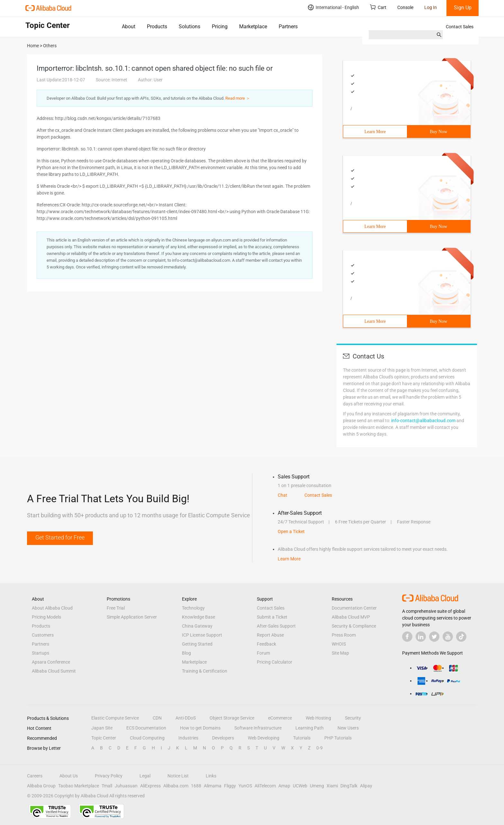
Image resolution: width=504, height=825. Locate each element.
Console (405, 7)
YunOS (245, 786)
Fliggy (230, 786)
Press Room (344, 635)
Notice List (178, 776)
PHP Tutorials (338, 738)
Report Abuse (270, 635)
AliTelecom (265, 786)
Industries (188, 738)
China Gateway (197, 626)
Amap (284, 786)
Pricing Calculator (274, 662)
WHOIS (339, 644)
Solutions (189, 27)
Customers (43, 635)
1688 (196, 786)
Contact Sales (460, 27)
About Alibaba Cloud (52, 608)
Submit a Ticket (272, 617)
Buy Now (438, 132)
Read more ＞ (238, 98)
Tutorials (302, 738)
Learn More (375, 132)
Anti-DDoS (186, 718)
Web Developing (264, 738)
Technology (193, 608)
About (129, 27)
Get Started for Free (60, 537)
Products (157, 27)
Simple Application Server (132, 617)
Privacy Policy (109, 776)
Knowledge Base (198, 617)
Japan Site (102, 728)
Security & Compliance (354, 626)
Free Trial (116, 608)
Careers (35, 776)
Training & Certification (205, 671)
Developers (223, 738)
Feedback (266, 644)
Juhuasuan (126, 786)
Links (211, 776)
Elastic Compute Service (115, 718)
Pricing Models (46, 617)
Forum (263, 653)
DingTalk (349, 786)
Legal (145, 776)
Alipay (366, 786)
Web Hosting (318, 718)
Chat (283, 495)
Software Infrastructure (258, 728)
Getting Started (197, 644)
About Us (69, 776)
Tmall (107, 786)
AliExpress (150, 786)
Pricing (220, 27)
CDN (157, 718)
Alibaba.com (176, 786)
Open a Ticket (291, 531)
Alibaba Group (41, 786)
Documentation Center (354, 608)
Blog (186, 653)
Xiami (332, 786)
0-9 (319, 748)
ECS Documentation (146, 728)
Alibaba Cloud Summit (54, 671)
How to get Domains (200, 728)
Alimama (213, 786)
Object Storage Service (232, 718)
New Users (348, 728)
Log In (431, 7)
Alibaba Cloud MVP (351, 617)
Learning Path (310, 728)
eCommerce (280, 718)
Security (353, 718)
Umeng (317, 786)
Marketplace (253, 27)
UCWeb (300, 786)
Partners (288, 27)
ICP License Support (202, 635)
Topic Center (104, 738)
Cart (378, 7)
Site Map (340, 653)
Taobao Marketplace (79, 786)
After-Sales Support (276, 626)
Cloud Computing (147, 738)
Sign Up (463, 8)
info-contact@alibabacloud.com (423, 421)
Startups (40, 653)
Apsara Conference (51, 662)
